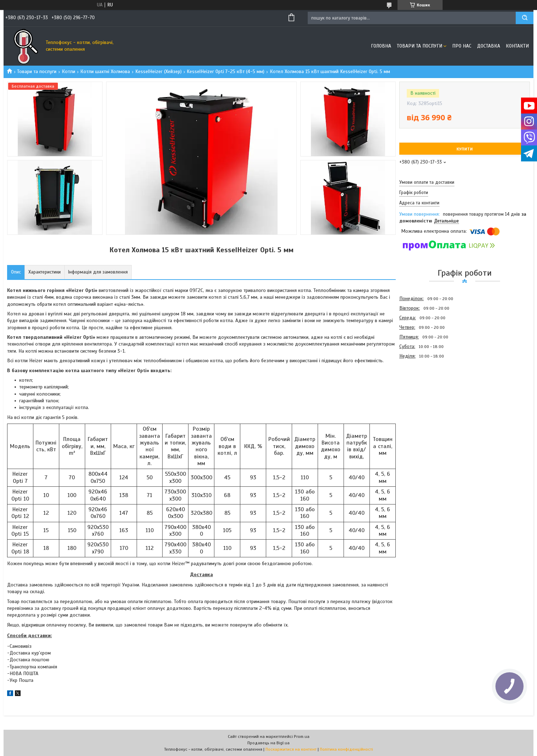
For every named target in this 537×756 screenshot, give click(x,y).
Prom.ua (302, 736)
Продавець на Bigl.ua (268, 743)
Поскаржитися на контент (291, 749)
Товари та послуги (420, 46)
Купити (465, 149)
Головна (381, 46)
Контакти (517, 46)
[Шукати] (525, 18)
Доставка (489, 46)
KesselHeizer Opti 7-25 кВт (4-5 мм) (226, 71)
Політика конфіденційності (346, 749)
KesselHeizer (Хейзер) (158, 71)
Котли (69, 71)
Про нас (462, 46)
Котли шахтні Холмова (105, 71)
